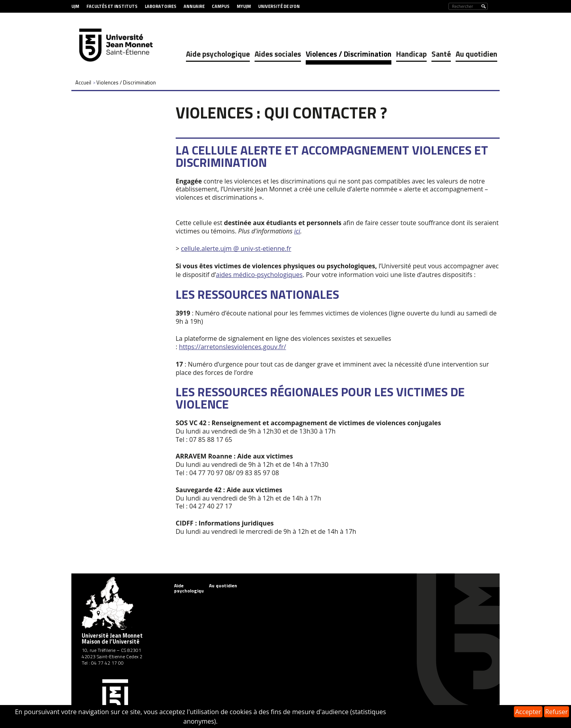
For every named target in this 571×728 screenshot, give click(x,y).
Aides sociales (278, 54)
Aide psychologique (218, 54)
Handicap (411, 54)
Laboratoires (161, 6)
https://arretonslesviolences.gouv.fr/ (232, 347)
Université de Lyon (279, 6)
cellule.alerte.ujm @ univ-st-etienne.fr (236, 248)
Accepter (528, 712)
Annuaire (194, 6)
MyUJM (244, 6)
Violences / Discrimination (349, 54)
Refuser (557, 712)
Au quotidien (476, 54)
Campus (221, 6)
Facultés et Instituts (112, 6)
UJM (75, 6)
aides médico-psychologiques (260, 275)
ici (297, 231)
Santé (441, 54)
